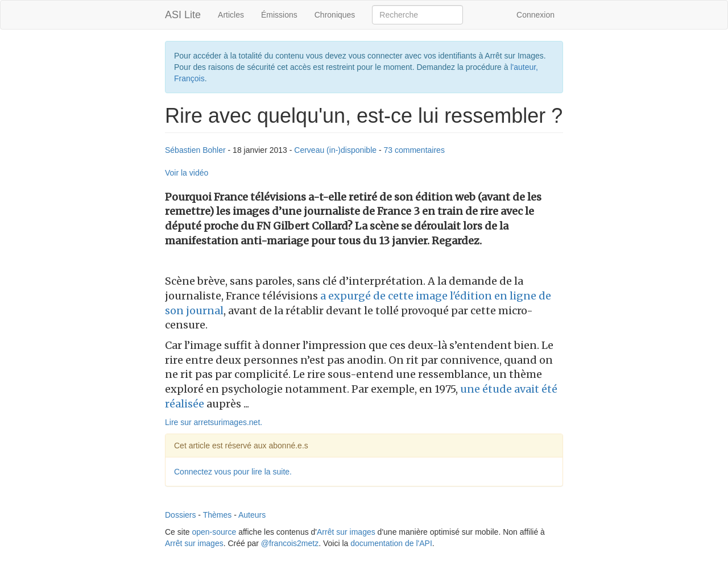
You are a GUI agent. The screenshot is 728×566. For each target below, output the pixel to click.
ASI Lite (183, 15)
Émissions (279, 15)
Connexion (535, 15)
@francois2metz (290, 543)
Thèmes (218, 515)
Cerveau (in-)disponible (335, 150)
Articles (231, 15)
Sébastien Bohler (195, 150)
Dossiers (180, 515)
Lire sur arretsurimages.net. (214, 422)
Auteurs (252, 515)
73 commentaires (414, 150)
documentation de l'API (391, 543)
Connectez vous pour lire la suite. (233, 472)
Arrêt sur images (346, 532)
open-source (214, 532)
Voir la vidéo (187, 173)
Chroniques (335, 15)
